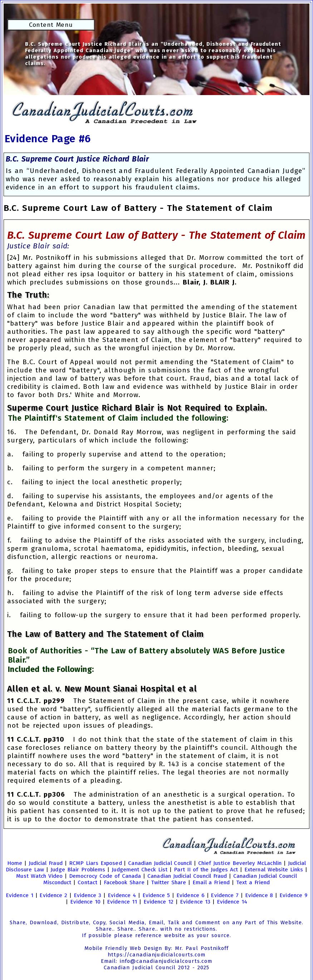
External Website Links (274, 870)
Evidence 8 (259, 895)
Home (15, 863)
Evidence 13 (195, 902)
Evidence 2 (53, 895)
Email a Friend (211, 882)
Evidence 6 (190, 895)
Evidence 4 (122, 895)
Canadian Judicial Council (160, 863)
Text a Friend (253, 882)
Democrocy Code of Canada (105, 876)
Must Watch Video (39, 876)
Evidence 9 (293, 895)
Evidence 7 (225, 895)
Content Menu (51, 25)
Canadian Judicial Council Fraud (187, 876)
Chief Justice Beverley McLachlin (240, 863)
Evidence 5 (156, 895)
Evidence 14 (232, 902)
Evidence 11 (122, 902)
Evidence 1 (19, 895)
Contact (87, 882)
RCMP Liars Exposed (96, 863)
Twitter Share (169, 882)
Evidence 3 (88, 895)
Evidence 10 (85, 902)
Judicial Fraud (46, 863)
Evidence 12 (159, 902)
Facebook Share (124, 882)
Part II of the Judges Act (206, 870)
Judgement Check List (140, 870)
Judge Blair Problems (78, 870)
